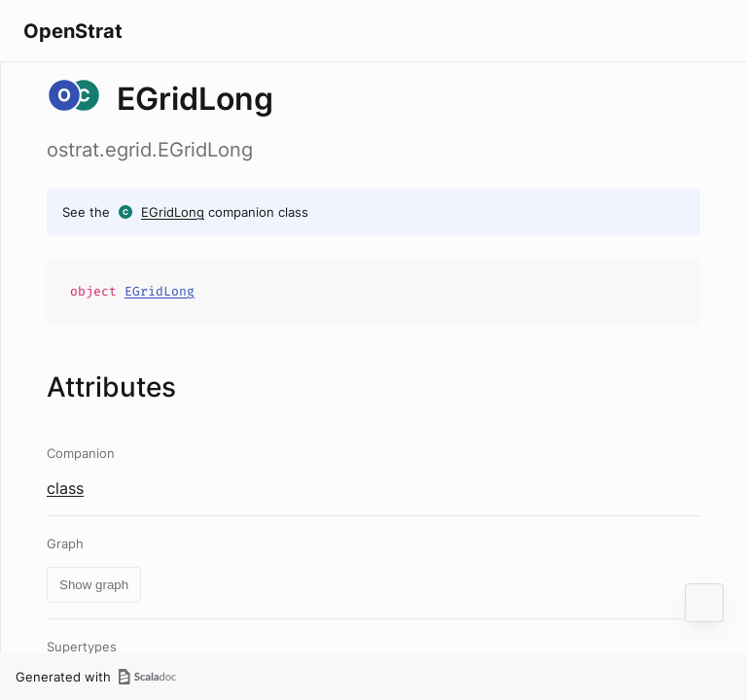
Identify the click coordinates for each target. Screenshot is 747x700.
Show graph (94, 585)
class (65, 488)
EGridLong (173, 212)
